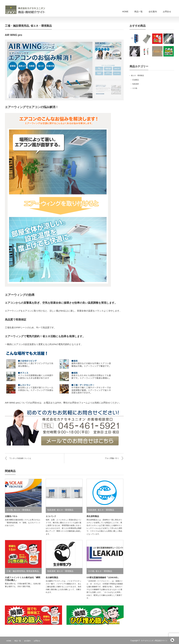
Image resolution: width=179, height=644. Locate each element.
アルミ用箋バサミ (112, 458)
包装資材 (51, 510)
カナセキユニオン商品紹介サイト (154, 641)
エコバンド (51, 516)
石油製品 (136, 80)
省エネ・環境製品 (41, 26)
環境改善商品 (33, 571)
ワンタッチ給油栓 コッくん (20, 458)
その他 (9, 510)
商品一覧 (138, 12)
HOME (125, 12)
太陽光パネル (11, 516)
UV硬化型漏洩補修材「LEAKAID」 (103, 577)
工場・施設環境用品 (17, 26)
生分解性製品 (52, 577)
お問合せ (167, 12)
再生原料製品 (93, 516)
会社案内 (153, 12)
